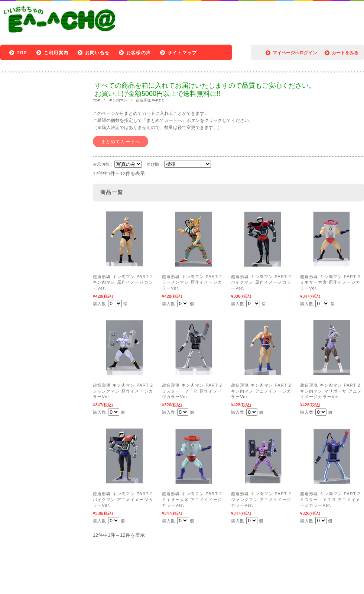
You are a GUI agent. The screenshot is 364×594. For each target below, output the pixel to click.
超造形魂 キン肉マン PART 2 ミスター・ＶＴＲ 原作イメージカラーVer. (192, 391)
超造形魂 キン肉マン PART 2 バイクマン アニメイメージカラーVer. (123, 499)
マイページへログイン (295, 53)
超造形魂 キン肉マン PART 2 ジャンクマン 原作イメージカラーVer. (123, 391)
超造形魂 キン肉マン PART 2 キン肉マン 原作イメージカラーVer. (123, 282)
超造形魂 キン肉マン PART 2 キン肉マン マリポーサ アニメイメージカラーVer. (331, 391)
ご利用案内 (56, 53)
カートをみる (345, 53)
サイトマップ (182, 53)
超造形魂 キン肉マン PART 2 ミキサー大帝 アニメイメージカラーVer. (192, 499)
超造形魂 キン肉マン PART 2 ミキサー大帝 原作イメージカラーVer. (330, 282)
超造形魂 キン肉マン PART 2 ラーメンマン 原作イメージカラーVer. (192, 282)
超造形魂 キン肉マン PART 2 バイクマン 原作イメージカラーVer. (261, 282)
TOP (22, 53)
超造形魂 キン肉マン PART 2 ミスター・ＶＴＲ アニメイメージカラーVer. (330, 499)
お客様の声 (139, 53)
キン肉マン (118, 100)
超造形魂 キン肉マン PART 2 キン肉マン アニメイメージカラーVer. (261, 391)
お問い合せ (97, 53)
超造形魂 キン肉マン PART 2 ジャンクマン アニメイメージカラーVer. (261, 499)
